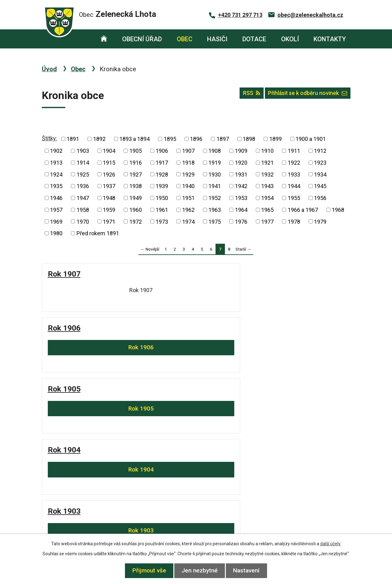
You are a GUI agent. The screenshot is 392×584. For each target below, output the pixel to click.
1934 (320, 174)
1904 (109, 151)
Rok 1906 (143, 274)
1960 (136, 210)
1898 (249, 139)
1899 (275, 139)
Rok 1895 (300, 405)
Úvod (104, 39)
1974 (188, 221)
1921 (267, 163)
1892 (99, 139)
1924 (56, 174)
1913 (56, 163)
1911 (294, 151)
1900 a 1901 (311, 139)
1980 (56, 233)
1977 (267, 221)
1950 (162, 198)
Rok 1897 (143, 405)
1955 (294, 198)
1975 (215, 221)
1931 (241, 174)
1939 (162, 186)
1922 (294, 163)
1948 (109, 198)
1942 (241, 186)
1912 (320, 151)
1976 (241, 221)
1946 (56, 198)
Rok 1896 (221, 405)
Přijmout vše (146, 570)
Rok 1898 (64, 405)
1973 (162, 221)
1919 (215, 163)
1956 (320, 198)
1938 (136, 186)
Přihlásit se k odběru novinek (304, 95)
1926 (109, 174)
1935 (56, 186)
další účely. (331, 544)
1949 (136, 198)
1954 (267, 198)
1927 (136, 174)
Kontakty (330, 39)
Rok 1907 (64, 274)
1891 (73, 139)
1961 (162, 210)
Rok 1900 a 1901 (234, 335)
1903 (83, 151)
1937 (109, 186)
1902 (56, 151)
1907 (188, 151)
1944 (294, 186)
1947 (83, 198)
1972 (136, 221)
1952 (215, 198)
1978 (294, 221)
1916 (136, 163)
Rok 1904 (300, 274)
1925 (83, 174)
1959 (109, 210)
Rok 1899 (300, 335)
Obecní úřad (142, 39)
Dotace (254, 39)
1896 (196, 139)
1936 (83, 186)
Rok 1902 (143, 335)
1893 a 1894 (134, 139)
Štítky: (50, 138)
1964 (241, 210)
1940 (188, 186)
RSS (241, 95)
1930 (215, 174)
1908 (215, 151)
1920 (241, 163)
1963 (215, 210)
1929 (188, 174)
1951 (188, 198)
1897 (223, 139)
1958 (83, 210)
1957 (56, 210)
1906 (162, 151)
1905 (136, 151)
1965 (267, 210)
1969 (56, 221)
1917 (162, 163)
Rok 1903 (64, 335)
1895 (170, 139)
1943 (267, 186)
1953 (241, 198)
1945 (320, 186)
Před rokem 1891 (98, 233)
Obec (185, 39)
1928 (162, 174)
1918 (188, 163)
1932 (267, 174)
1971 (109, 221)
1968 (338, 210)
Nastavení (250, 570)
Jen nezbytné (200, 570)
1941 (215, 186)
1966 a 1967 (303, 210)
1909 (241, 151)
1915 (109, 163)
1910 (267, 151)
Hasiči (217, 39)
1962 (188, 210)
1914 (83, 163)
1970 (83, 221)
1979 (320, 221)
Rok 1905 (221, 274)
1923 (320, 163)
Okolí (290, 39)
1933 (294, 174)
